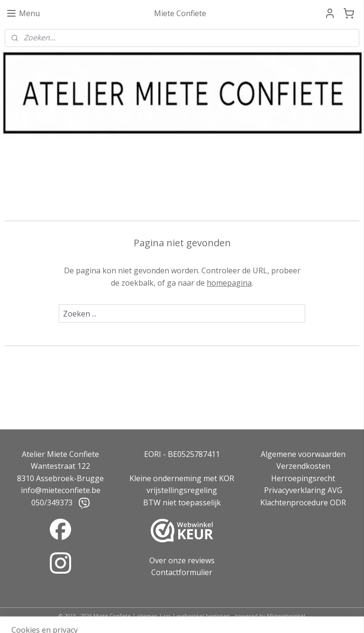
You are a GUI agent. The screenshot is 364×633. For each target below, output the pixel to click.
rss (167, 616)
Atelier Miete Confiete (60, 454)
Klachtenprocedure (294, 503)
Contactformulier (182, 572)
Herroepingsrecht (303, 478)
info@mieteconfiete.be (61, 490)
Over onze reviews (182, 560)
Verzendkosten (303, 466)
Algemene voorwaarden (303, 454)
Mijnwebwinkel (286, 616)
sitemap (147, 616)
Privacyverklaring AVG (303, 490)
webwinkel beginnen (203, 616)
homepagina (229, 283)
